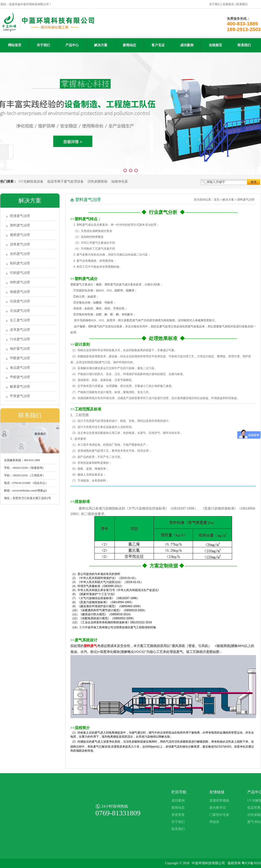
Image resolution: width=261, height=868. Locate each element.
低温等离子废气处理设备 (65, 181)
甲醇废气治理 (20, 377)
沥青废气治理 (20, 244)
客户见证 (158, 45)
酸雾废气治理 (20, 387)
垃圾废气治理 (20, 301)
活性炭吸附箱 (97, 181)
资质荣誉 (178, 815)
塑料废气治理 (20, 225)
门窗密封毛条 (219, 815)
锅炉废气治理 (20, 349)
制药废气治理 (20, 263)
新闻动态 (129, 45)
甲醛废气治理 (20, 358)
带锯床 (214, 822)
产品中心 (72, 45)
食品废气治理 (20, 368)
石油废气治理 (20, 311)
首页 (217, 200)
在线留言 (228, 4)
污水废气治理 (20, 339)
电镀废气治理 (20, 292)
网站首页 (15, 45)
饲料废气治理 (20, 282)
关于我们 (215, 4)
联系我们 (242, 4)
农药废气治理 (20, 254)
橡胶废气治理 (20, 235)
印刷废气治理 (20, 273)
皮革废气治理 (20, 330)
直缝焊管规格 (219, 801)
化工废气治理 (20, 320)
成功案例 (187, 45)
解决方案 (101, 45)
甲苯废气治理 (20, 396)
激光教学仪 (218, 808)
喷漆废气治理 (20, 216)
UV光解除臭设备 (31, 181)
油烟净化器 (119, 181)
